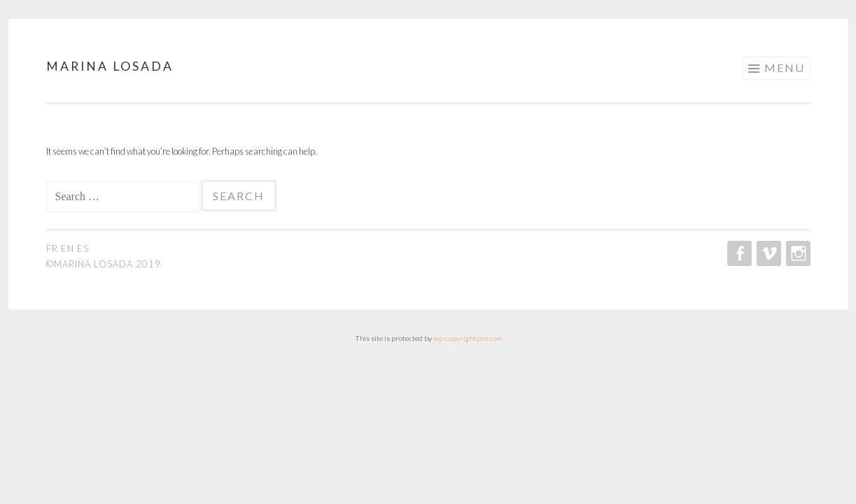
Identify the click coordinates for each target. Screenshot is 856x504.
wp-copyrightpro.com (468, 338)
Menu (785, 68)
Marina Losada (110, 66)
